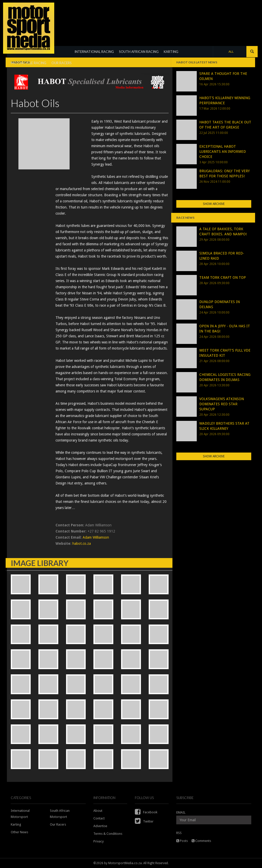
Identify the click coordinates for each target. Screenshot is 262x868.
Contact (99, 818)
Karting (16, 824)
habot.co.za (82, 543)
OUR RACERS (62, 63)
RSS (179, 833)
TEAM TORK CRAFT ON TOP (223, 277)
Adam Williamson (96, 537)
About (98, 811)
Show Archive (214, 204)
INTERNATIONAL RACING (94, 52)
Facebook (146, 812)
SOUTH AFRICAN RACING (139, 52)
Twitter (144, 821)
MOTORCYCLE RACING (29, 63)
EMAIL (181, 812)
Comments (201, 841)
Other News (19, 832)
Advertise (100, 826)
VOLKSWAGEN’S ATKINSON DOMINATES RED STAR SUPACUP (222, 404)
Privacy (99, 841)
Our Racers (58, 824)
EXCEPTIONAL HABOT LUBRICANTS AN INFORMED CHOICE (223, 152)
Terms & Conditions (108, 834)
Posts (182, 841)
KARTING (171, 52)
